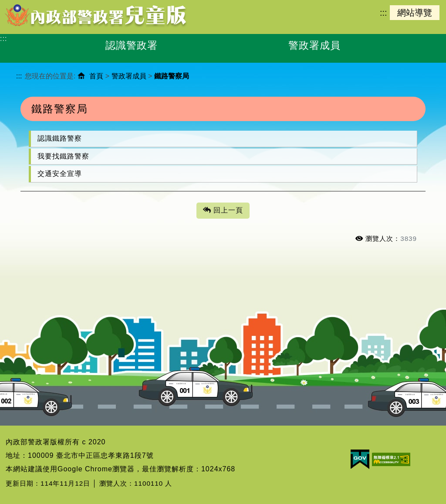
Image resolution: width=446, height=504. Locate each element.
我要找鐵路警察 (63, 156)
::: (383, 13)
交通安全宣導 (60, 174)
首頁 (96, 76)
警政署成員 (129, 76)
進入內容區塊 (22, 5)
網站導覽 (415, 13)
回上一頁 (223, 211)
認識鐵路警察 (60, 138)
